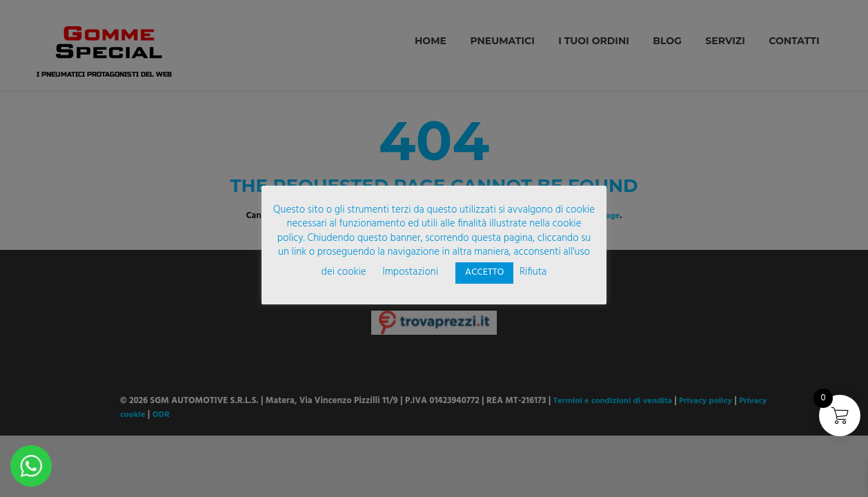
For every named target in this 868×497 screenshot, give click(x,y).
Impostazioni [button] (410, 272)
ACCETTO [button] (484, 272)
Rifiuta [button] (533, 272)
